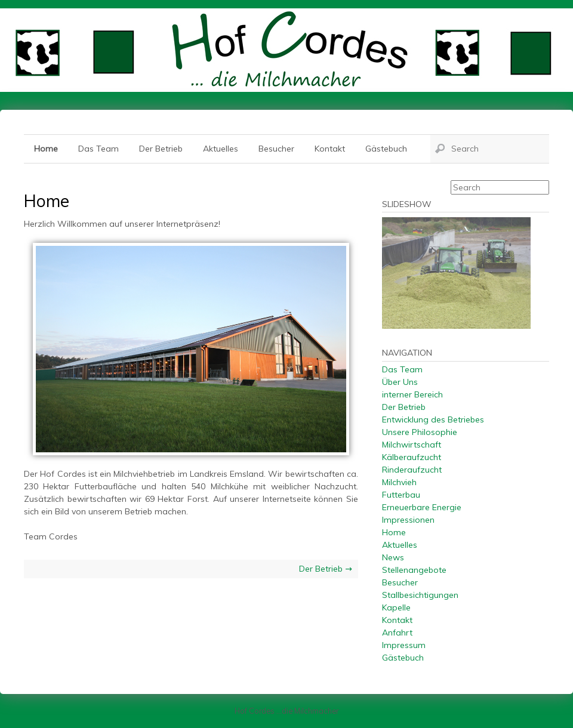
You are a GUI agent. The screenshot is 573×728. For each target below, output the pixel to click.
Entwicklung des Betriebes (433, 419)
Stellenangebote (414, 570)
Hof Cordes (286, 50)
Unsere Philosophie (420, 432)
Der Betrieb (161, 149)
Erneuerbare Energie (422, 507)
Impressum (404, 645)
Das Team (98, 149)
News (393, 557)
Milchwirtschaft (412, 445)
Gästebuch (386, 149)
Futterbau (401, 495)
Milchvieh (399, 482)
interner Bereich (412, 394)
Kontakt (330, 149)
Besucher (276, 149)
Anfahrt (397, 633)
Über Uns (400, 382)
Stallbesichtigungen (420, 595)
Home (46, 149)
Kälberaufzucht (412, 457)
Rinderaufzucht (412, 470)
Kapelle (396, 607)
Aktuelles (221, 149)
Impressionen (408, 520)
